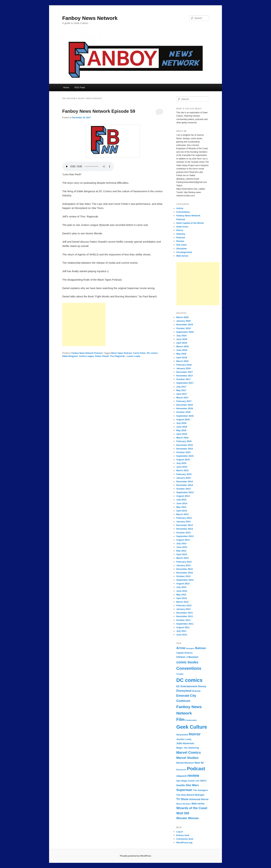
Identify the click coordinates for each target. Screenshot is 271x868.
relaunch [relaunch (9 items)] (181, 776)
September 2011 (185, 624)
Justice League (87, 356)
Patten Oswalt (102, 356)
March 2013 (182, 558)
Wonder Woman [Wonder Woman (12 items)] (188, 818)
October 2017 (183, 379)
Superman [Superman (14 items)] (184, 790)
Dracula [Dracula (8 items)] (196, 691)
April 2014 (182, 511)
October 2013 (183, 533)
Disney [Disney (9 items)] (202, 686)
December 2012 (184, 569)
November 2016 (185, 408)
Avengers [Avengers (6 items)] (190, 648)
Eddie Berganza (70, 356)
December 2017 (184, 372)
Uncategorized (184, 252)
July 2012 (181, 587)
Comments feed (185, 839)
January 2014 (183, 522)
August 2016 (183, 419)
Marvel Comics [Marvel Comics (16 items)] (189, 752)
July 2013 (181, 543)
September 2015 (185, 456)
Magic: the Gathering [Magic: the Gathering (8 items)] (188, 748)
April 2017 (182, 394)
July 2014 (181, 500)
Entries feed (183, 835)
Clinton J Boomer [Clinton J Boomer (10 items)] (187, 657)
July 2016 (181, 423)
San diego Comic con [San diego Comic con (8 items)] (188, 781)
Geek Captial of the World (190, 223)
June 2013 (182, 547)
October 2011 (183, 620)
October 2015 (183, 452)
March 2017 (182, 398)
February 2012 (184, 605)
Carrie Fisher (139, 353)
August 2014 (183, 496)
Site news (181, 245)
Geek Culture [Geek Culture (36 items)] (192, 727)
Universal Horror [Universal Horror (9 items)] (199, 799)
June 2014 (182, 503)
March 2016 (182, 438)
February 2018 (184, 365)
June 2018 (182, 350)
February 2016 (184, 441)
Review (180, 241)
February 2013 (184, 562)
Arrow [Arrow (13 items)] (181, 648)
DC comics (152, 353)
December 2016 (184, 405)
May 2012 (181, 595)
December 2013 (184, 525)
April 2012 (182, 598)
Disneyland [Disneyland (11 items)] (184, 691)
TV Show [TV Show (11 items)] (182, 799)
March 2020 (182, 317)
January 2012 (183, 609)
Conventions (183, 212)
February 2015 (184, 474)
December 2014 (184, 481)
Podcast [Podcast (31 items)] (196, 769)
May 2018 (181, 354)
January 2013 (183, 565)
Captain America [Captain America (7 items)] (184, 653)
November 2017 (185, 376)
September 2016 (185, 416)
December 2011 (184, 613)
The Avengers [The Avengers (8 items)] (200, 790)
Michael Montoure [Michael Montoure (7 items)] (185, 763)
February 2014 (184, 518)
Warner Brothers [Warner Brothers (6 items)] (184, 804)
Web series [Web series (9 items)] (198, 804)
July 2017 (181, 387)
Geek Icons (182, 227)
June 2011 (182, 635)
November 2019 (185, 325)
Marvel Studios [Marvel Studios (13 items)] (187, 758)
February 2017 (184, 401)
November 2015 (185, 449)
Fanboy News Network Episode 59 (99, 111)
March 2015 (182, 470)
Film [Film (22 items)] (180, 720)
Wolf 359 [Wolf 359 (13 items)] (183, 813)
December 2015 (184, 445)
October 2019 (183, 328)
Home (66, 87)
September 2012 (185, 580)
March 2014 (182, 514)
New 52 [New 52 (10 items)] (199, 763)
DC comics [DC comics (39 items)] (189, 680)
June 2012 (182, 591)
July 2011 (181, 631)
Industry (181, 234)
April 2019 (182, 343)
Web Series (182, 256)
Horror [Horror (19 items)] (195, 734)
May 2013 (181, 551)
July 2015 (181, 463)
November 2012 (185, 573)
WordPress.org (184, 843)
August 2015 (183, 460)
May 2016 (181, 430)
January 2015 (183, 478)
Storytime (181, 249)
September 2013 (185, 536)
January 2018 (183, 368)
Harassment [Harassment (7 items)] (182, 735)
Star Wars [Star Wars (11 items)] (192, 785)
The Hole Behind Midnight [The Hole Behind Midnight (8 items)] (190, 795)
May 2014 (181, 507)
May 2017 (181, 390)
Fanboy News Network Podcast (87, 353)
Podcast (181, 238)
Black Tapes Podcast (122, 353)
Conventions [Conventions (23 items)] (189, 668)
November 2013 (185, 529)
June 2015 (182, 467)
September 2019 (185, 332)
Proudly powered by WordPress (135, 856)
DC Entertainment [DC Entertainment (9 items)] (187, 686)
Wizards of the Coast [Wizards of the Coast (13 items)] (192, 808)
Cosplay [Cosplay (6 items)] (180, 674)
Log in (180, 832)
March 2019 (182, 346)
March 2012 (182, 602)
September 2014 (185, 492)
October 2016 (183, 412)
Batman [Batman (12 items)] (201, 648)
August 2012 (183, 584)
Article (180, 208)
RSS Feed (80, 87)
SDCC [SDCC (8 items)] (203, 781)
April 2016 (182, 434)
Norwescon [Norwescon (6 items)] (181, 770)
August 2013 (183, 540)
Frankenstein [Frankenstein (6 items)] (191, 720)
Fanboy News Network (90, 18)
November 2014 (185, 485)
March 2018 (182, 361)
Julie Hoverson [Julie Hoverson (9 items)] (185, 743)
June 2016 (182, 427)
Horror (180, 230)
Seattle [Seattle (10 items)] (181, 785)
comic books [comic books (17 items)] (187, 662)
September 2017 (185, 383)
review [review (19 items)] (193, 776)
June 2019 (182, 339)
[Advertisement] (84, 324)
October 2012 (183, 576)
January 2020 (183, 321)
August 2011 (183, 627)
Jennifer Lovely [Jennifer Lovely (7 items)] (184, 739)
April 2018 (182, 358)
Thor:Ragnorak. (118, 356)
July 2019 (181, 336)
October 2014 (183, 489)
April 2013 (182, 554)
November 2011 (185, 616)
